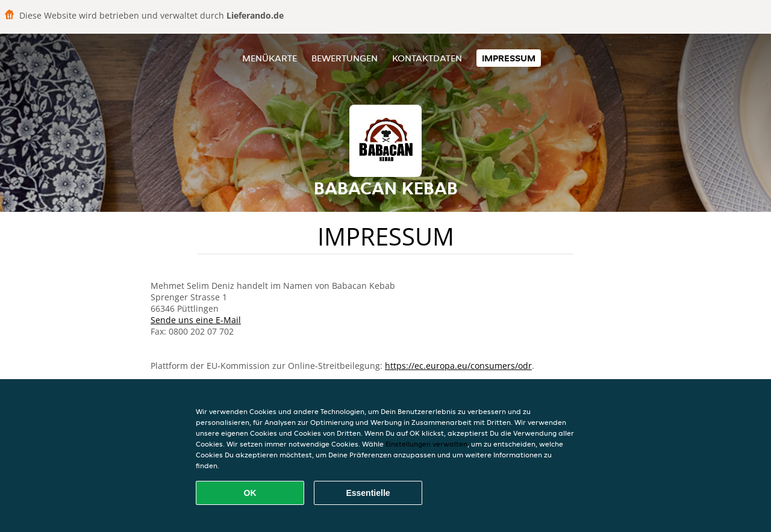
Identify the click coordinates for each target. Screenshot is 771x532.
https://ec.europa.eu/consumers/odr (458, 366)
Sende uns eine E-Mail (196, 320)
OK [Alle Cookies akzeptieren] (250, 493)
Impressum (509, 58)
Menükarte (270, 58)
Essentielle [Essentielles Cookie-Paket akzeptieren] (368, 493)
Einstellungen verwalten (426, 444)
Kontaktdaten (427, 58)
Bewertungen (345, 58)
